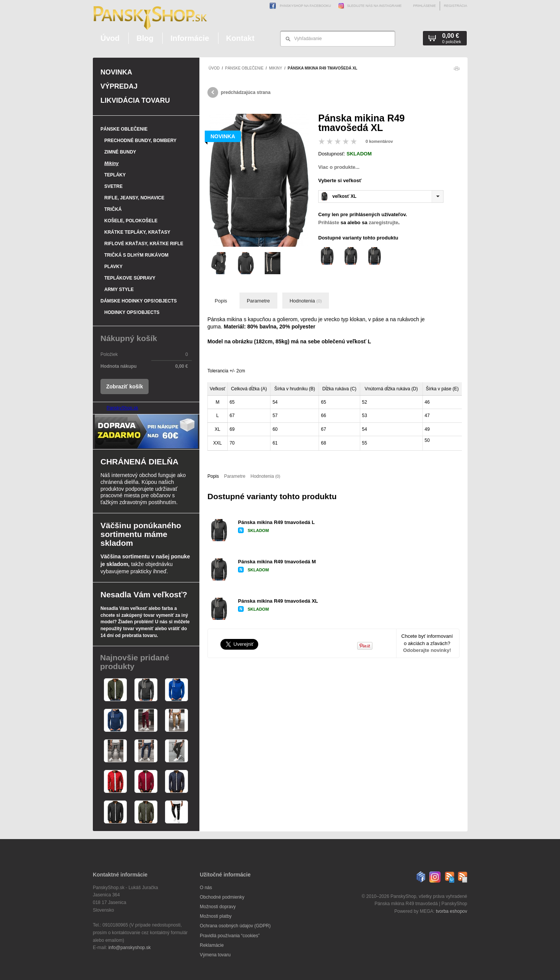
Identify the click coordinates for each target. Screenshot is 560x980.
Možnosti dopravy (218, 907)
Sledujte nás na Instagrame (368, 6)
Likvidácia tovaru (135, 100)
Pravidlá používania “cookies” (230, 936)
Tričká (113, 209)
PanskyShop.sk (122, 408)
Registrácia (456, 6)
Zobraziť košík (125, 387)
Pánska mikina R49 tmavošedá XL (278, 601)
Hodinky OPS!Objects (132, 312)
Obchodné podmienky (222, 897)
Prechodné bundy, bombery (140, 141)
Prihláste (329, 222)
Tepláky (115, 175)
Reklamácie (212, 945)
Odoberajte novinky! (427, 650)
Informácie (190, 38)
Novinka (116, 72)
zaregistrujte (383, 222)
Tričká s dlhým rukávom (136, 255)
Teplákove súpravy (130, 278)
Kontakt (240, 38)
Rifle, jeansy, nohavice (134, 198)
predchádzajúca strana (239, 92)
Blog (145, 38)
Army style (119, 289)
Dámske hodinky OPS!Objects (139, 301)
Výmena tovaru (215, 955)
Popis (221, 301)
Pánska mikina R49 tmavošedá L (276, 522)
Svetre (113, 186)
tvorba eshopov (452, 911)
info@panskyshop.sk (130, 948)
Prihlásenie (424, 6)
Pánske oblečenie (244, 68)
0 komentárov (379, 141)
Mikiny (275, 68)
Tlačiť (456, 70)
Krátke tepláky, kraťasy (137, 232)
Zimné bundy (120, 152)
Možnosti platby (216, 916)
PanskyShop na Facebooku (300, 6)
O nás (206, 888)
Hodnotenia (306, 301)
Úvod (110, 38)
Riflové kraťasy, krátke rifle (144, 244)
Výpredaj (119, 86)
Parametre (258, 301)
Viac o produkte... (339, 167)
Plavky (113, 267)
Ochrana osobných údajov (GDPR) (235, 926)
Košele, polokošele (131, 221)
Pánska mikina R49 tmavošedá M (277, 562)
